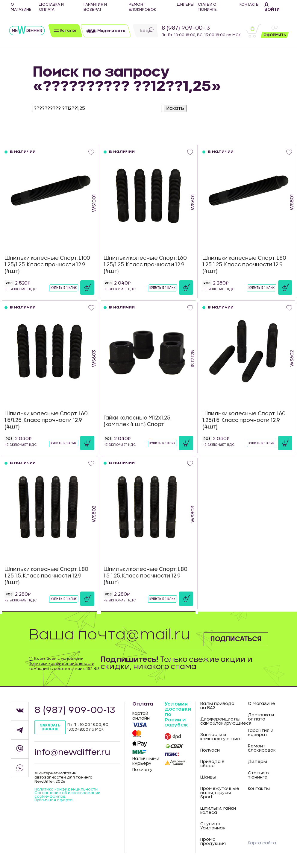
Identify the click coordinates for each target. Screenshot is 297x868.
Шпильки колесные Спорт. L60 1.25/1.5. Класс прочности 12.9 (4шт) (244, 420)
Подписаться (232, 639)
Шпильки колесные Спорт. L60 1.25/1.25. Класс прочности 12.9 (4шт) (145, 265)
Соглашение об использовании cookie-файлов (67, 795)
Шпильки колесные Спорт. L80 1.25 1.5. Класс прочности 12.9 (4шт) (46, 576)
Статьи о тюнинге (258, 775)
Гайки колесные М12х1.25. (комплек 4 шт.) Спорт (137, 421)
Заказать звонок (50, 727)
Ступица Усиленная (213, 826)
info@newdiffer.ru (73, 753)
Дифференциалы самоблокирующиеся (219, 721)
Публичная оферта (53, 800)
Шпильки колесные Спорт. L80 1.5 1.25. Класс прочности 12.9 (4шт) (146, 576)
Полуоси (210, 750)
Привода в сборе (212, 764)
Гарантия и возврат (261, 733)
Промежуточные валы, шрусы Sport (219, 793)
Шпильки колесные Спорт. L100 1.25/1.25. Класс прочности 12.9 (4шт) (47, 265)
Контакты (259, 789)
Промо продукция (213, 842)
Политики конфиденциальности (62, 664)
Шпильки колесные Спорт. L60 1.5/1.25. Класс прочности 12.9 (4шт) (46, 420)
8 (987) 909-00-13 (186, 28)
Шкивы (208, 777)
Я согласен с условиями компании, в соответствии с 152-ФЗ (64, 664)
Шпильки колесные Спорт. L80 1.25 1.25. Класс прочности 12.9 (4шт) (244, 265)
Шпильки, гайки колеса (218, 811)
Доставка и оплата (261, 717)
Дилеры (257, 762)
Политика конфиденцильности (66, 789)
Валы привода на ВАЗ (217, 706)
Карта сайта (262, 843)
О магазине (262, 704)
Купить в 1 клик (64, 288)
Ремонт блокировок (262, 748)
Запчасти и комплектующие (219, 737)
